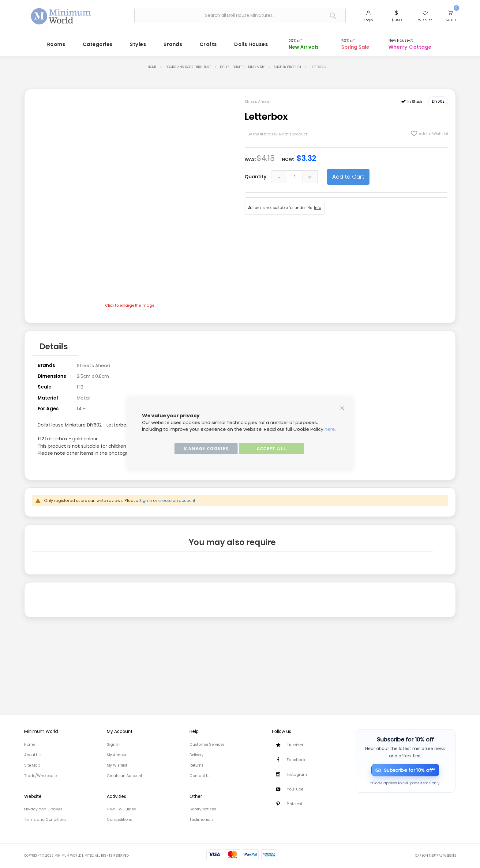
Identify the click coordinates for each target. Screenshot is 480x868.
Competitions (120, 819)
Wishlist (425, 20)
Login (369, 20)
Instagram (297, 774)
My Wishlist (117, 765)
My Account (118, 755)
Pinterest (294, 804)
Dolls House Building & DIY (242, 65)
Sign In (113, 744)
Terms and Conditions (45, 819)
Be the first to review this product (277, 132)
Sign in (146, 497)
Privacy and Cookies (43, 809)
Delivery (197, 755)
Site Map (32, 765)
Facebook (296, 760)
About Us (32, 755)
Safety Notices (203, 809)
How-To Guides (121, 809)
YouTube (295, 789)
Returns (197, 765)
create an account (177, 497)
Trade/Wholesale (40, 776)
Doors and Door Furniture (188, 65)
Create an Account (125, 776)
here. (330, 429)
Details (54, 343)
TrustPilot (295, 745)
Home (152, 65)
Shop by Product (287, 65)
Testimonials (202, 819)
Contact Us (200, 776)
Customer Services (207, 744)
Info (318, 205)
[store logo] (61, 15)
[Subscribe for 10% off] (405, 770)
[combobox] (240, 15)
